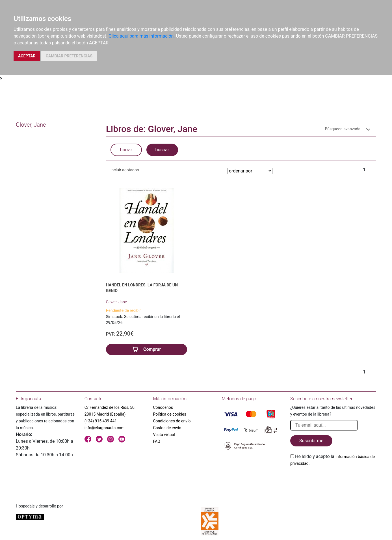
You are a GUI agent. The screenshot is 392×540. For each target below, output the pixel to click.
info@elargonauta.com (105, 428)
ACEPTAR (27, 56)
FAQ (157, 441)
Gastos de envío (167, 428)
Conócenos (163, 407)
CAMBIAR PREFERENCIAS (69, 56)
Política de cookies (170, 414)
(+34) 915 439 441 (101, 421)
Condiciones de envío (172, 421)
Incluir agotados (125, 170)
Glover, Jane (116, 302)
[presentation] (333, 480)
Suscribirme (311, 441)
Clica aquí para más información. (142, 36)
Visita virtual (164, 435)
